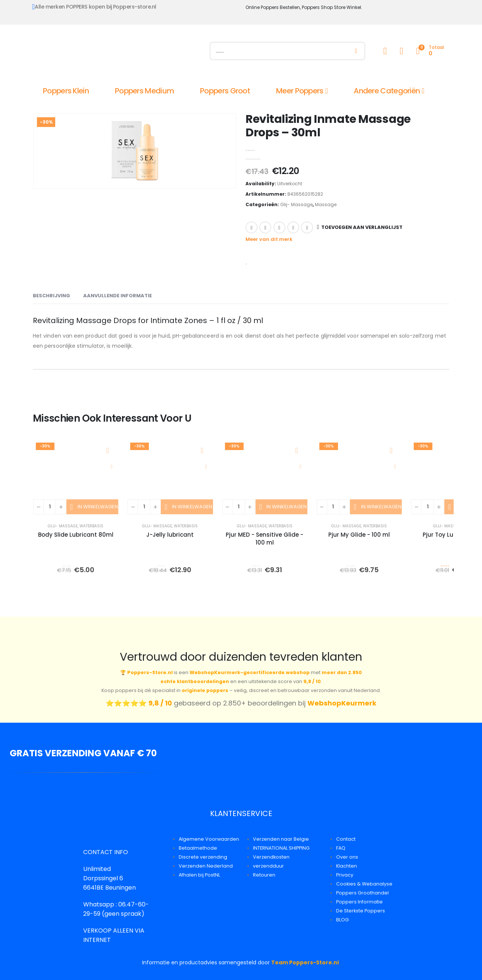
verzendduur (268, 866)
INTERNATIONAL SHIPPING (281, 848)
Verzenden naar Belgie (281, 839)
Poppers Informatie (359, 902)
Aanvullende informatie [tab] (118, 296)
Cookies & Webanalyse (364, 884)
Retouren (264, 875)
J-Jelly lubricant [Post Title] (170, 535)
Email (307, 227)
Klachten (347, 866)
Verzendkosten (271, 857)
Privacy (345, 875)
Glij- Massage (296, 204)
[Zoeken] (356, 51)
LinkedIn (279, 227)
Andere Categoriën (387, 91)
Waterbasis (91, 526)
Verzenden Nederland (206, 866)
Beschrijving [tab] (51, 296)
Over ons (347, 857)
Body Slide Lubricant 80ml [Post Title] (76, 535)
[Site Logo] (117, 53)
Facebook (251, 227)
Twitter (265, 227)
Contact (346, 839)
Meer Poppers (300, 91)
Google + (293, 227)
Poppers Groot (225, 91)
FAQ (341, 848)
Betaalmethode (198, 848)
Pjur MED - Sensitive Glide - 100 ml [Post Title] (265, 539)
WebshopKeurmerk (342, 703)
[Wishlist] (401, 51)
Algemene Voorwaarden (209, 839)
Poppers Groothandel (362, 893)
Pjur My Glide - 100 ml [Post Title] (359, 535)
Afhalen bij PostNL (199, 875)
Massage (326, 204)
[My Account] (385, 51)
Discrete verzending (203, 857)
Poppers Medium (144, 91)
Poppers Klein (66, 91)
